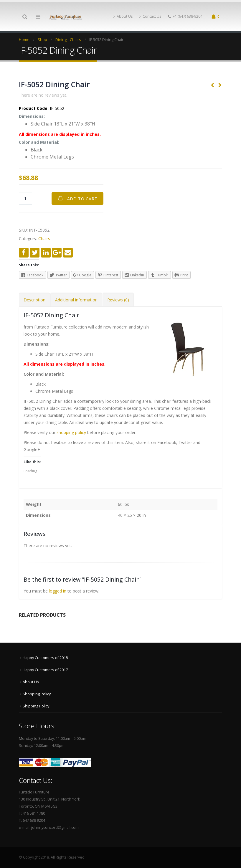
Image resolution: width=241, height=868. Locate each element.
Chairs (44, 239)
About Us (123, 16)
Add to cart (82, 199)
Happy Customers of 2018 (45, 658)
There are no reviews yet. (43, 95)
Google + (57, 253)
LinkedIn (46, 253)
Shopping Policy (37, 694)
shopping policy (71, 432)
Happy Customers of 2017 (45, 670)
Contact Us (150, 16)
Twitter (35, 253)
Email (68, 253)
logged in (58, 591)
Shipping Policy (36, 706)
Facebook (24, 253)
